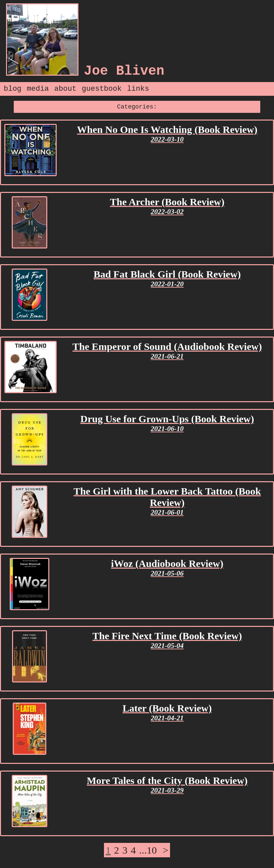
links (138, 89)
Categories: (137, 107)
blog (13, 89)
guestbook (102, 89)
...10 (148, 850)
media (38, 89)
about (65, 89)
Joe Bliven (124, 71)
